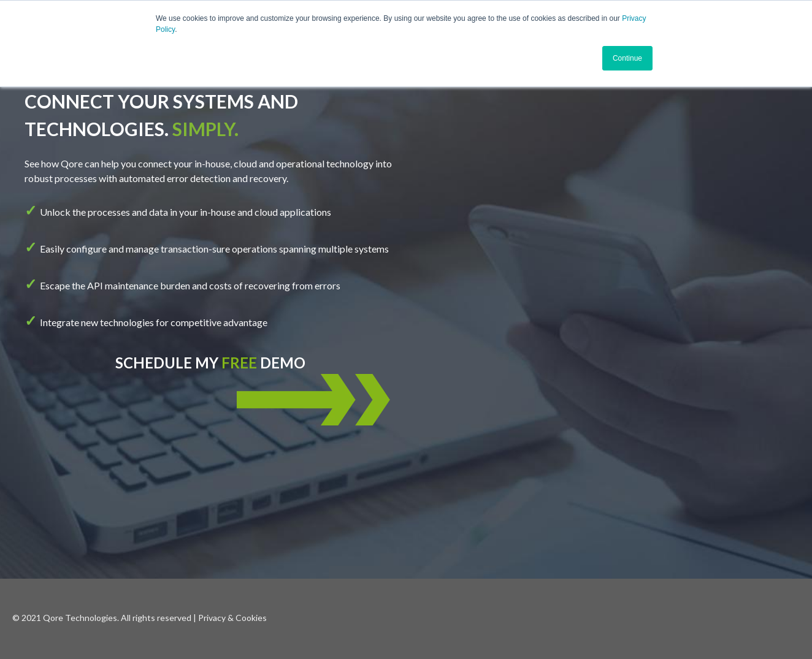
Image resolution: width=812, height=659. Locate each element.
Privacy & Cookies (232, 618)
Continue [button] (627, 58)
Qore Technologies (80, 618)
